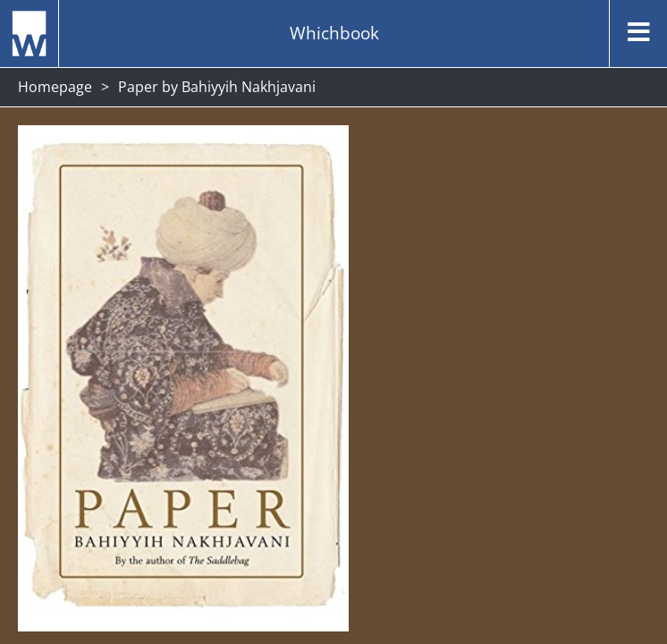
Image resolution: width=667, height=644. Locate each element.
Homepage (55, 87)
